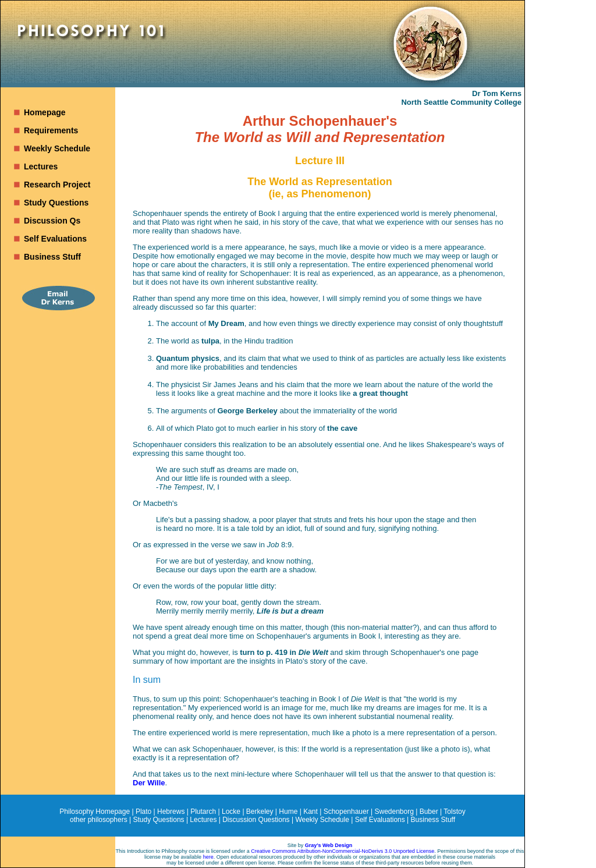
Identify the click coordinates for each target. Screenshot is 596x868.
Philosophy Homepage (95, 812)
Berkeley (260, 812)
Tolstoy (454, 812)
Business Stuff (52, 257)
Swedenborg (394, 812)
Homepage (45, 112)
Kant (311, 812)
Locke (231, 812)
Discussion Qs (52, 221)
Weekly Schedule (57, 148)
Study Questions (56, 203)
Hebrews (171, 812)
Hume (288, 812)
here (208, 857)
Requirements (51, 130)
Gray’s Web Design (329, 845)
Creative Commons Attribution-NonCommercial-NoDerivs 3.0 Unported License (343, 851)
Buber (429, 812)
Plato (143, 812)
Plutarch (203, 812)
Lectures (41, 166)
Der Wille (149, 783)
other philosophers (99, 820)
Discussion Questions (256, 820)
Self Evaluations (55, 239)
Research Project (57, 185)
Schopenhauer (346, 812)
